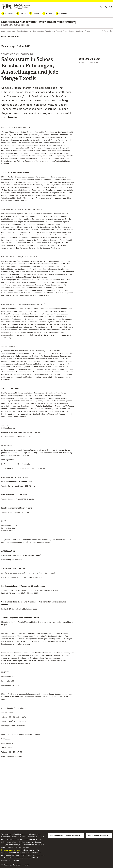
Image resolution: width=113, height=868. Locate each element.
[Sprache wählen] (111, 7)
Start (3, 31)
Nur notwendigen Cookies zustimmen (66, 835)
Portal (105, 31)
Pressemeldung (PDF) (89, 63)
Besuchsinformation (24, 31)
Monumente (11, 31)
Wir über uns (50, 31)
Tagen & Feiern (62, 31)
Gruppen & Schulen (76, 31)
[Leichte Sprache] (101, 7)
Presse (87, 31)
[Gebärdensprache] (106, 7)
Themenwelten (38, 31)
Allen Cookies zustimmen (99, 835)
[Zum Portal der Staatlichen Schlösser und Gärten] (16, 7)
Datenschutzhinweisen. (11, 850)
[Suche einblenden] (111, 31)
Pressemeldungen (14, 37)
